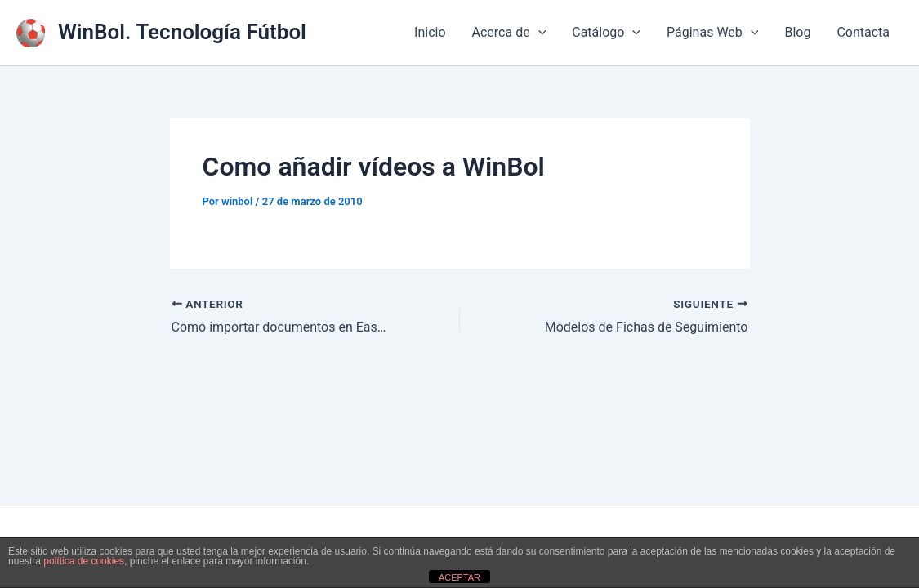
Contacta (863, 32)
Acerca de (509, 33)
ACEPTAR (459, 577)
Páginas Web (712, 33)
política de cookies (84, 561)
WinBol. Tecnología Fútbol (182, 32)
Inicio (430, 32)
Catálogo (606, 33)
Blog (797, 32)
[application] (538, 33)
